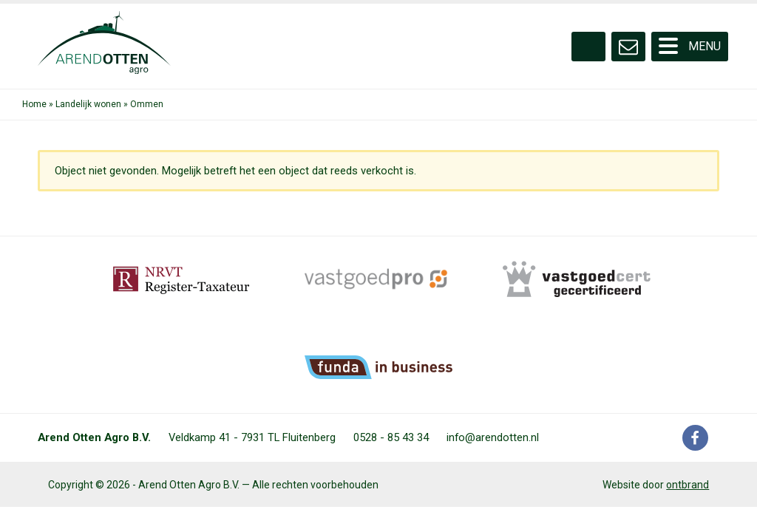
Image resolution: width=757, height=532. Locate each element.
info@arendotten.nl (493, 437)
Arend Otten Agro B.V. (94, 437)
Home (34, 104)
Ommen (147, 104)
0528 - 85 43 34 (391, 437)
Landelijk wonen (88, 104)
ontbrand (688, 485)
